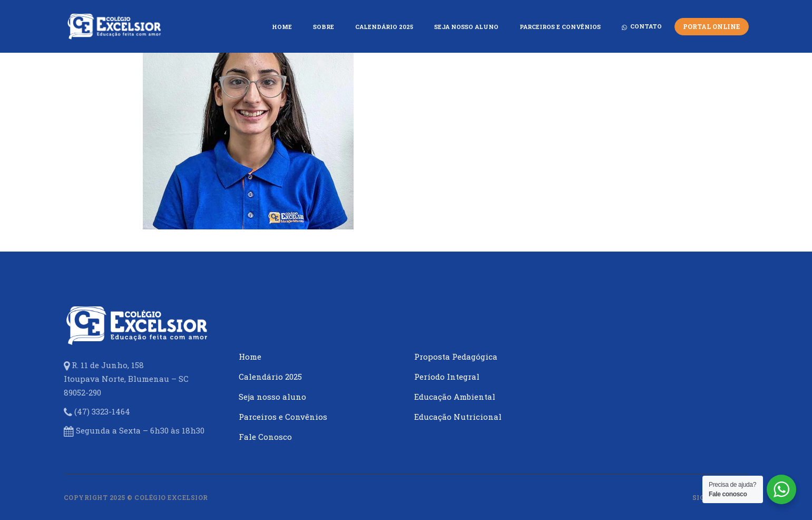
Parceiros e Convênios (283, 417)
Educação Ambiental (455, 397)
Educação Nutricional (458, 417)
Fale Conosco (265, 437)
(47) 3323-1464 (102, 411)
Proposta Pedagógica (456, 357)
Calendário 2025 (270, 377)
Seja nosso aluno (272, 397)
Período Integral (447, 377)
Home (250, 357)
